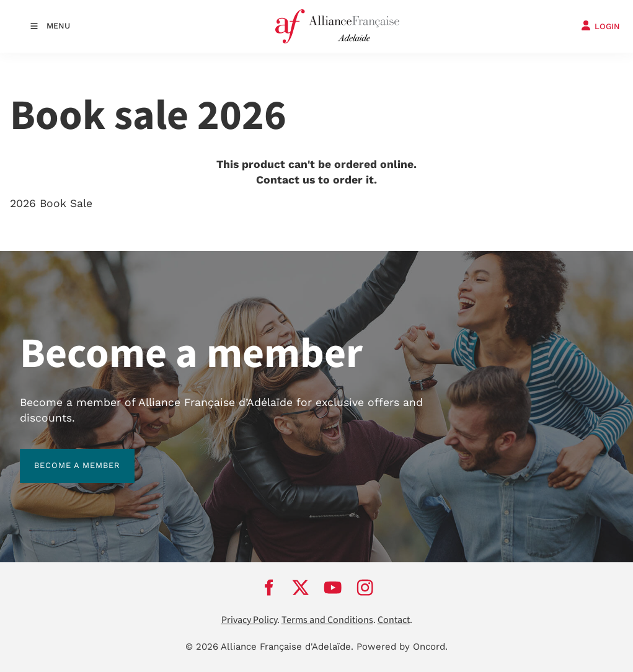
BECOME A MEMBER (63, 456)
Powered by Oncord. (402, 647)
